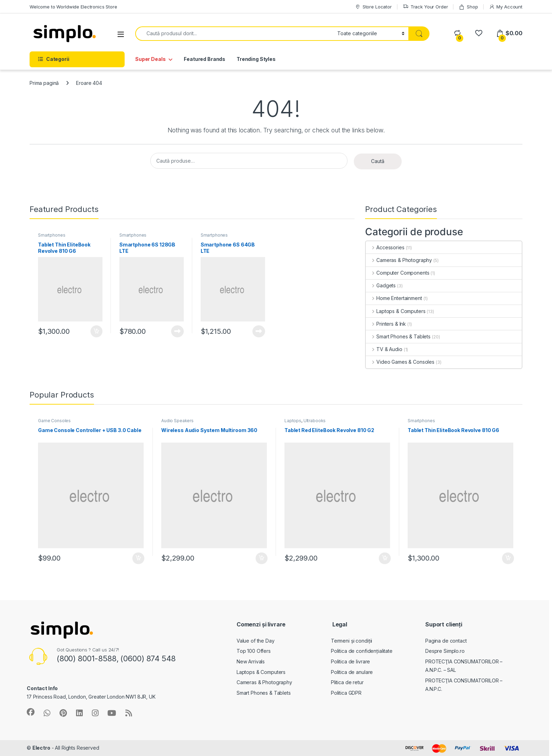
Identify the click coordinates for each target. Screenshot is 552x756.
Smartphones (52, 235)
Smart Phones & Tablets (398, 336)
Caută (378, 161)
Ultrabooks (315, 421)
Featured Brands (205, 59)
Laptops (293, 421)
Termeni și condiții (352, 641)
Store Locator (373, 7)
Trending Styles (256, 59)
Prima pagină (44, 83)
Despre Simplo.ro (445, 651)
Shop (468, 7)
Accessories (385, 247)
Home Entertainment (394, 298)
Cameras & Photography (399, 260)
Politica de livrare (350, 661)
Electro (41, 748)
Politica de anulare (352, 672)
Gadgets (381, 285)
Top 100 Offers (254, 651)
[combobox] (234, 34)
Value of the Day (256, 641)
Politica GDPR (346, 693)
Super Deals (150, 59)
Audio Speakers (177, 421)
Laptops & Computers (396, 311)
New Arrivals (251, 661)
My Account (506, 7)
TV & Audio (384, 349)
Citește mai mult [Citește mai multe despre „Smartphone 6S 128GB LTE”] (177, 331)
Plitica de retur (347, 682)
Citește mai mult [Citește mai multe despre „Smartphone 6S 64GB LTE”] (259, 331)
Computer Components (397, 273)
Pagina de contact (446, 641)
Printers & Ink (386, 324)
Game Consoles (54, 421)
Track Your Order (425, 7)
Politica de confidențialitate (362, 651)
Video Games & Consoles (400, 362)
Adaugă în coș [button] (96, 331)
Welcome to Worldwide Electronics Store (73, 7)
